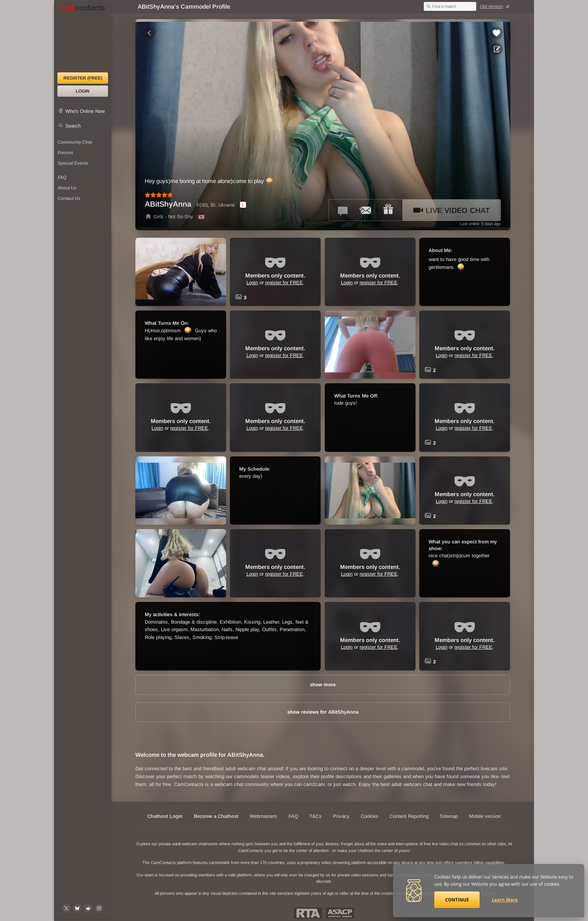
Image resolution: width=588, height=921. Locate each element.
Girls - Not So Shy (169, 217)
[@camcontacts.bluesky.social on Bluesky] (77, 908)
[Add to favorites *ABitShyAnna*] (496, 33)
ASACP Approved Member (340, 913)
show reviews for (323, 712)
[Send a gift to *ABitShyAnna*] (388, 210)
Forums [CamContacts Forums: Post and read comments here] (65, 153)
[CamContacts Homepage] (83, 37)
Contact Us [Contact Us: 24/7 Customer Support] (69, 198)
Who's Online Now (85, 111)
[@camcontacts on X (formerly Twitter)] (66, 908)
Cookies (370, 816)
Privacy (341, 816)
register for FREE (284, 283)
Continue (457, 900)
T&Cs (316, 816)
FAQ (293, 816)
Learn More (505, 900)
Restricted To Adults (308, 913)
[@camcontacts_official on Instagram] (99, 908)
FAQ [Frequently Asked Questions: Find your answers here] (62, 177)
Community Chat (75, 142)
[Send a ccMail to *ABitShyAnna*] (366, 210)
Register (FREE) (83, 78)
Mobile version (485, 816)
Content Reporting (409, 816)
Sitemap (449, 816)
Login (83, 91)
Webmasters (263, 816)
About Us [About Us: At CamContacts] (67, 188)
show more (323, 685)
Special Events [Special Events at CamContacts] (73, 163)
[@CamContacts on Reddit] (88, 908)
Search (73, 126)
